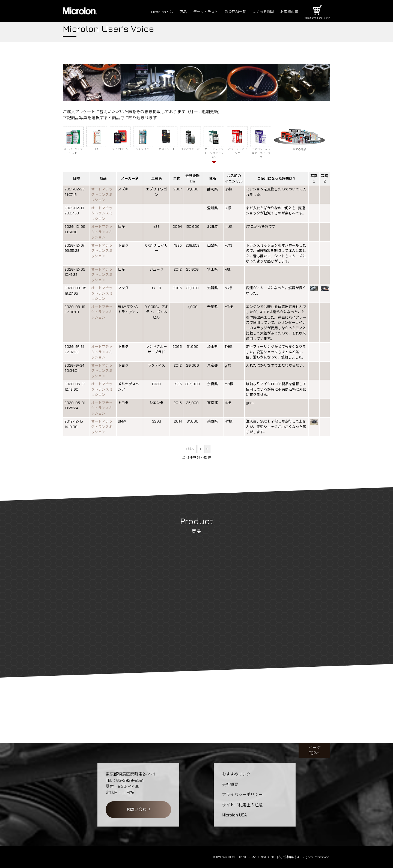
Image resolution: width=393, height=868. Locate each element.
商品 (169, 12)
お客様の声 (288, 12)
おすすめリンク (236, 774)
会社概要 (230, 784)
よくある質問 (259, 12)
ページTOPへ (315, 750)
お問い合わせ (138, 809)
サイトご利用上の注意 (242, 805)
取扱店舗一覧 (228, 12)
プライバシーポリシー (242, 794)
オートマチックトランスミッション (102, 195)
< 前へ (190, 449)
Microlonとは (147, 12)
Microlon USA (234, 815)
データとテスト (194, 12)
